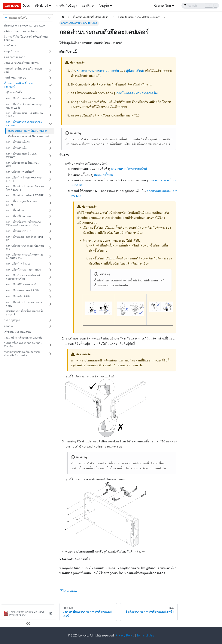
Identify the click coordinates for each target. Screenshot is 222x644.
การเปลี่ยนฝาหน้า (16, 210)
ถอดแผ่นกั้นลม (104, 175)
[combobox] (10, 18)
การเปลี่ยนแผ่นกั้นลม (18, 142)
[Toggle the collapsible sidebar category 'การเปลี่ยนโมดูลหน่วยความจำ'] (50, 270)
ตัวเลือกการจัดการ (14, 57)
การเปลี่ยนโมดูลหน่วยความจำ (23, 270)
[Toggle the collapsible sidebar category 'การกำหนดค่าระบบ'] (50, 78)
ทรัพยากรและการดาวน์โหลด (20, 31)
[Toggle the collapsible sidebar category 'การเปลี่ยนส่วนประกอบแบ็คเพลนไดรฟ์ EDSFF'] (50, 188)
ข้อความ (9, 326)
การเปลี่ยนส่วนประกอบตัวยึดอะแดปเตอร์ (24, 124)
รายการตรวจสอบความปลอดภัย (98, 71)
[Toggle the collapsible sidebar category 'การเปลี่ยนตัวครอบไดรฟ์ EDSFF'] (50, 196)
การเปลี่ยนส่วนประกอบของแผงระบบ (24, 304)
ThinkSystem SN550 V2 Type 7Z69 (24, 26)
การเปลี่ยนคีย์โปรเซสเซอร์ (21, 284)
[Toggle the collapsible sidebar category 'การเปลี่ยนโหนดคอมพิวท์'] (50, 99)
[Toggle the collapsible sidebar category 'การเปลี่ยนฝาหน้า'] (50, 210)
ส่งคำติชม (68, 591)
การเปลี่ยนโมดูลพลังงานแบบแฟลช (23, 203)
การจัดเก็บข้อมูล (66, 6)
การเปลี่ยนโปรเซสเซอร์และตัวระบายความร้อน (24, 277)
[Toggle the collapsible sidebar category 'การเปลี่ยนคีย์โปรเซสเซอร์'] (50, 285)
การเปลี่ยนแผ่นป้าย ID (19, 231)
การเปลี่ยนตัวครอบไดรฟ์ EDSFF (25, 195)
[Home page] (63, 17)
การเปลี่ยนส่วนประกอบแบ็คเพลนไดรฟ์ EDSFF (25, 188)
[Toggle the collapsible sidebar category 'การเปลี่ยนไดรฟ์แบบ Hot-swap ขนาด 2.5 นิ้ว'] (50, 106)
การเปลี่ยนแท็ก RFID (18, 296)
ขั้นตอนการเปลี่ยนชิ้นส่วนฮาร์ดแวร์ (19, 85)
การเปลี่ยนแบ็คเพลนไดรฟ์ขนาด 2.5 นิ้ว (24, 115)
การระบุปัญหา (12, 320)
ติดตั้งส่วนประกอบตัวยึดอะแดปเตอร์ (29, 136)
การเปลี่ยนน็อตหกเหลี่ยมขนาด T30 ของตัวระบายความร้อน (23, 224)
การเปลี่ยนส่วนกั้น (16, 148)
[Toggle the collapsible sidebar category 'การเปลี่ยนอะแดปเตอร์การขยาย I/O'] (50, 239)
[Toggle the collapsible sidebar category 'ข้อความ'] (50, 326)
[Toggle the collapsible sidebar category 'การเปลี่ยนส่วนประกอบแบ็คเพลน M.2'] (50, 248)
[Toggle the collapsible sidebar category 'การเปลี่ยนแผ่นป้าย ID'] (50, 231)
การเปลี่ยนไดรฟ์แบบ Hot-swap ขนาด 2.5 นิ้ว (24, 106)
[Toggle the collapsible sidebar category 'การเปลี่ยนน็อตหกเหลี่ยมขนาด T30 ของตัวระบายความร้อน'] (50, 224)
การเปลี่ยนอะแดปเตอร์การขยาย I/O (24, 239)
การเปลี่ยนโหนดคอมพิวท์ (20, 98)
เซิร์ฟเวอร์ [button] (42, 6)
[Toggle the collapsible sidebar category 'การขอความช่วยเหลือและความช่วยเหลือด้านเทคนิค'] (50, 354)
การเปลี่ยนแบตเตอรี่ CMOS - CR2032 (23, 156)
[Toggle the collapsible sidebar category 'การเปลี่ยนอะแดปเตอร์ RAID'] (50, 291)
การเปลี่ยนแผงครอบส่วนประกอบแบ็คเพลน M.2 (25, 256)
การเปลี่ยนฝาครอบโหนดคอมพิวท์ (23, 164)
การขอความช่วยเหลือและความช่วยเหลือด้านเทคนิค (22, 354)
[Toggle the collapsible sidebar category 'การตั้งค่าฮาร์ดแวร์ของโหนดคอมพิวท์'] (50, 70)
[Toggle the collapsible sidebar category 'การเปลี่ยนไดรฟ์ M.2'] (50, 264)
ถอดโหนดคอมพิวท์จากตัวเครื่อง (137, 93)
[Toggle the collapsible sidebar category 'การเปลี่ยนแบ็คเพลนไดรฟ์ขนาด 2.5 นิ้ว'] (50, 115)
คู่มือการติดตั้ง (14, 92)
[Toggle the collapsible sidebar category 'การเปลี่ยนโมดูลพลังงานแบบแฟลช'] (50, 203)
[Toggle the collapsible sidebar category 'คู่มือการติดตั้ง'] (50, 93)
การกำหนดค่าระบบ (15, 78)
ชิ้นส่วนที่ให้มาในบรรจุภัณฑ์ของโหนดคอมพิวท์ (26, 38)
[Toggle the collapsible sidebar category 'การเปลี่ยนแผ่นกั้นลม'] (50, 142)
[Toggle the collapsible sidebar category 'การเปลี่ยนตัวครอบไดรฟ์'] (50, 172)
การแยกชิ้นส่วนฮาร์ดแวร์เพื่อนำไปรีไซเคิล (24, 345)
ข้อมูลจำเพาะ (11, 51)
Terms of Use (145, 635)
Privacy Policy (125, 635)
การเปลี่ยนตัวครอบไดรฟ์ (20, 172)
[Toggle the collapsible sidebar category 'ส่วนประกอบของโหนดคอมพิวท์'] (50, 63)
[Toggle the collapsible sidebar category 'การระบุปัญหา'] (50, 320)
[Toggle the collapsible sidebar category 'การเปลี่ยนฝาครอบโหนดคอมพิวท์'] (50, 164)
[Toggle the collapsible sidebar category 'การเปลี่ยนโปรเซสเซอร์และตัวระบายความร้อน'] (50, 277)
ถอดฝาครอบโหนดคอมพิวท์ (129, 169)
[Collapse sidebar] (28, 623)
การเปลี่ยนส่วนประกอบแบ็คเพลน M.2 (25, 247)
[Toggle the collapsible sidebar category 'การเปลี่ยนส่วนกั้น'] (50, 148)
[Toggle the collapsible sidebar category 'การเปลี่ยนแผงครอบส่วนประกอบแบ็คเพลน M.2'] (50, 256)
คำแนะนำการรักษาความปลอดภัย (23, 338)
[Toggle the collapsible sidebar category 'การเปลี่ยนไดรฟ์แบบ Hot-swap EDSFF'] (50, 179)
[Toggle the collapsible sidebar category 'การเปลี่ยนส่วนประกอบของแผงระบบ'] (50, 304)
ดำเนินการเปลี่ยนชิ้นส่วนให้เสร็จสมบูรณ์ (25, 313)
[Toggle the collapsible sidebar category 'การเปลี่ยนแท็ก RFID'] (50, 297)
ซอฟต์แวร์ (88, 6)
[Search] (200, 6)
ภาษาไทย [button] (162, 6)
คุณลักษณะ (10, 45)
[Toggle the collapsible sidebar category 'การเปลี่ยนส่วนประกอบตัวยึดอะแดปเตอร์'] (50, 124)
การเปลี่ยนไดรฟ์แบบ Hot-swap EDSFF (24, 179)
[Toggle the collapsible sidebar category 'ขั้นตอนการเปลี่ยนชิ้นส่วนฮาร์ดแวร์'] (50, 85)
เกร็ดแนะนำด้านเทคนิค (17, 332)
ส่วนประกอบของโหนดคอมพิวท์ (22, 63)
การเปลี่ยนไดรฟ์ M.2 (18, 264)
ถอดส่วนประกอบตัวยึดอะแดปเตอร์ (28, 131)
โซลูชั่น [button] (104, 6)
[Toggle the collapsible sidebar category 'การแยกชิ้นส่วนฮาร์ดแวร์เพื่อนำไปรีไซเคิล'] (50, 345)
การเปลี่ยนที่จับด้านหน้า (20, 216)
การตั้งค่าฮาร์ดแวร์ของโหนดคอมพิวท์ (23, 70)
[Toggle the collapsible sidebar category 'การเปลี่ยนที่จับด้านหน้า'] (50, 216)
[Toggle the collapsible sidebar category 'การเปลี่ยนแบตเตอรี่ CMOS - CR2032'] (50, 156)
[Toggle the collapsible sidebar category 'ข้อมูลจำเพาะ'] (50, 51)
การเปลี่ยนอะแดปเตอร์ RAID (22, 290)
